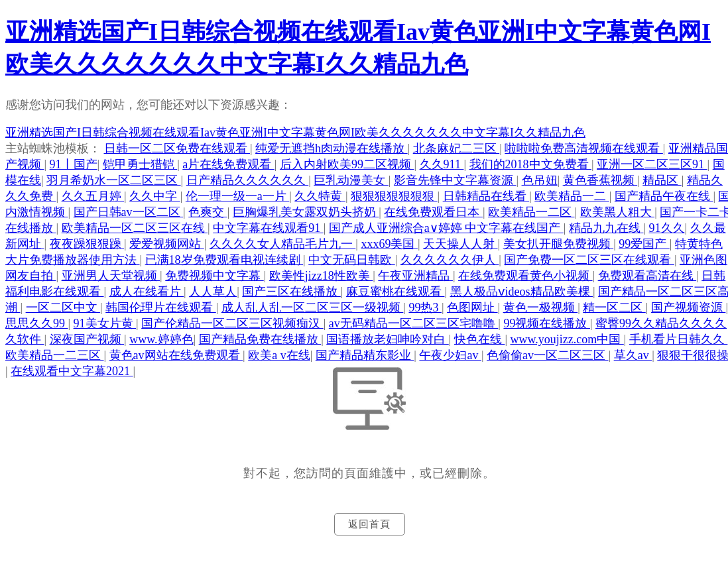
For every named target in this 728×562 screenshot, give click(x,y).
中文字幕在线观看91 (268, 228)
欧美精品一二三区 (55, 355)
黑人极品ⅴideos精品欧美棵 (522, 292)
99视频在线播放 (547, 323)
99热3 (425, 308)
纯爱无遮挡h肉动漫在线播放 (332, 148)
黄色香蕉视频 (600, 180)
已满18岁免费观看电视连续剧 (224, 260)
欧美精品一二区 (531, 212)
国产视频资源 (689, 308)
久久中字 (155, 196)
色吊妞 (540, 180)
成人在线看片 (147, 292)
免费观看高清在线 (647, 276)
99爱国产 (644, 244)
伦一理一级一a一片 (238, 196)
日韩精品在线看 (486, 196)
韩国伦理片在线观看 (161, 308)
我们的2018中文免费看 (531, 164)
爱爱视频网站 (167, 244)
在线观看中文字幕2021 (72, 371)
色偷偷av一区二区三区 (548, 355)
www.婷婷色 (161, 339)
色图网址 (472, 308)
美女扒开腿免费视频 (559, 244)
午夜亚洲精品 (415, 276)
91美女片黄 (105, 323)
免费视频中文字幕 (214, 276)
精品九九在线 (606, 228)
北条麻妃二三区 (456, 148)
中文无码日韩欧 (352, 260)
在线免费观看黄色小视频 (525, 276)
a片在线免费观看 (228, 164)
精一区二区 (614, 308)
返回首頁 (369, 524)
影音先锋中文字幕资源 (455, 180)
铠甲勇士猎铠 (140, 164)
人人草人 (213, 292)
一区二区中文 (63, 308)
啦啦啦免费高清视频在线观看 (584, 148)
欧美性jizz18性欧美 (321, 276)
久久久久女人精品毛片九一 (283, 244)
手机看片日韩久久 (679, 339)
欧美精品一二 (572, 196)
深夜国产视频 (87, 339)
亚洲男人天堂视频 (111, 276)
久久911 (442, 164)
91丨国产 (74, 164)
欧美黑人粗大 (618, 212)
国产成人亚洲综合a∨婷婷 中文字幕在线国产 (446, 228)
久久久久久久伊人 (450, 260)
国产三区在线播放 (291, 292)
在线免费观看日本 (433, 212)
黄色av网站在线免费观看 (176, 355)
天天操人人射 (460, 244)
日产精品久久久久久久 (248, 180)
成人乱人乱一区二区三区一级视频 (313, 308)
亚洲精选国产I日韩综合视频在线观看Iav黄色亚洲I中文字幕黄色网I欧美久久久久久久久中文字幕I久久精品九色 (295, 133)
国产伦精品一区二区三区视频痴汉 (232, 323)
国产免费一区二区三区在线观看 (589, 260)
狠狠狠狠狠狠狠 (394, 196)
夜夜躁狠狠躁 (87, 244)
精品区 (662, 180)
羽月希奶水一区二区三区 (114, 180)
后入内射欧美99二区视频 (347, 164)
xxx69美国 (389, 244)
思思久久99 (37, 323)
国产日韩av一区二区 (129, 212)
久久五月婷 (93, 196)
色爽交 (208, 212)
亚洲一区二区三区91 (652, 164)
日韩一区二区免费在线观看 (177, 148)
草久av (633, 355)
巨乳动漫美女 (351, 180)
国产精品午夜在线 (664, 196)
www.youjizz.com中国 (567, 339)
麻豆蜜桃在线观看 (395, 292)
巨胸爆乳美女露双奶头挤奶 (306, 212)
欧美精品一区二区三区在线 (135, 228)
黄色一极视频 (541, 308)
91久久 (667, 228)
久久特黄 (320, 196)
